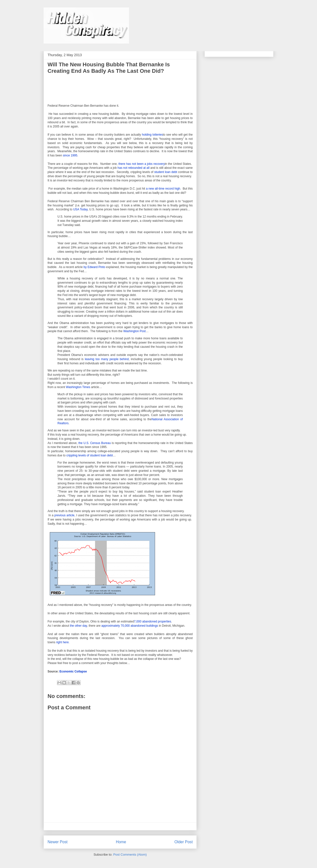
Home (121, 842)
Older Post (184, 842)
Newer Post (58, 842)
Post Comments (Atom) (130, 855)
